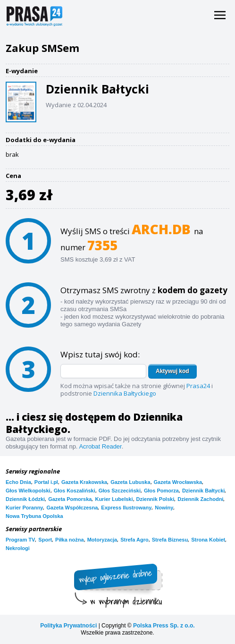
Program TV (20, 540)
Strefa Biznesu (170, 540)
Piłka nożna (70, 540)
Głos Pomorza (161, 491)
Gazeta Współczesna (72, 508)
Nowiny (164, 508)
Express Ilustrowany (126, 508)
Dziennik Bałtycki (203, 491)
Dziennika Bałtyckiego (125, 393)
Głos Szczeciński (120, 491)
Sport (45, 540)
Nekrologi (18, 548)
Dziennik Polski (155, 499)
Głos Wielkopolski (28, 491)
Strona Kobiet (208, 540)
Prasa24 (198, 386)
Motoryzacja (102, 540)
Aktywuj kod (172, 371)
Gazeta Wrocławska (178, 482)
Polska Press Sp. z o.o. (164, 626)
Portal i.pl (46, 482)
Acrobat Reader (100, 446)
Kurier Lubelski (114, 499)
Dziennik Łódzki (25, 499)
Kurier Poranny (24, 508)
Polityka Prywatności (68, 626)
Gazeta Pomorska (70, 499)
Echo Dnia (18, 482)
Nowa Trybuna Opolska (34, 516)
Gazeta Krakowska (84, 482)
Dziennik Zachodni (200, 499)
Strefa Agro (134, 540)
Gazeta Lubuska (130, 482)
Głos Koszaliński (75, 491)
